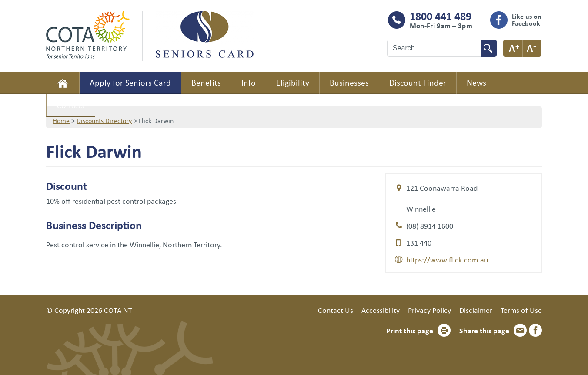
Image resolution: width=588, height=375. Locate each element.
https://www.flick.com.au (447, 259)
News (476, 82)
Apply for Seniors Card (130, 82)
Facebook (535, 330)
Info (249, 82)
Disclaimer (476, 310)
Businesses (349, 82)
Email (520, 330)
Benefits (206, 82)
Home (63, 83)
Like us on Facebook (527, 20)
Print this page (410, 330)
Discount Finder (418, 82)
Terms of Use (521, 310)
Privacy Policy (429, 310)
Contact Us (336, 310)
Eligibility (293, 82)
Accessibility (381, 310)
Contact (71, 105)
